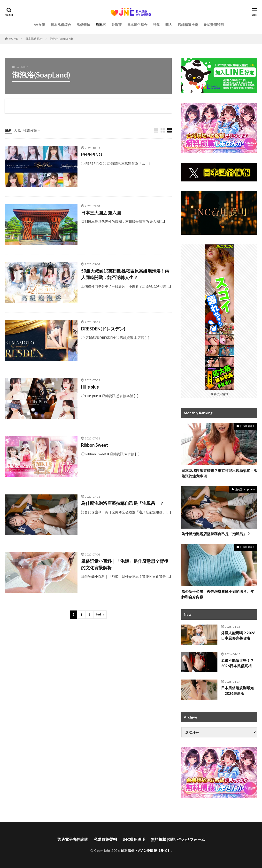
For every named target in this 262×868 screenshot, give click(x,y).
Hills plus (90, 387)
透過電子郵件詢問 (73, 839)
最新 (8, 130)
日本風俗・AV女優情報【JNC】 (146, 850)
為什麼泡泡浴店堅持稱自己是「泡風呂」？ (123, 503)
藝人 (169, 25)
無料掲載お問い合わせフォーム (178, 839)
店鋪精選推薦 (188, 25)
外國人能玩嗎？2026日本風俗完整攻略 (238, 636)
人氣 (17, 130)
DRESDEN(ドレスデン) (103, 329)
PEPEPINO (92, 155)
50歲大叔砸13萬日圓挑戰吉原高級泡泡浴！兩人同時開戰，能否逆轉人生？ (125, 274)
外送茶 (116, 25)
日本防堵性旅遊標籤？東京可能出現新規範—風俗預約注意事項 (219, 473)
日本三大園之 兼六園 (101, 213)
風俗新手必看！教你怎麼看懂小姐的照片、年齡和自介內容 (218, 594)
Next (99, 614)
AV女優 (39, 25)
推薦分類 (30, 130)
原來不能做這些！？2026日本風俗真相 (237, 663)
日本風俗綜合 (61, 25)
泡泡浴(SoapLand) (61, 39)
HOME (13, 39)
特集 (156, 25)
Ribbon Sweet (95, 445)
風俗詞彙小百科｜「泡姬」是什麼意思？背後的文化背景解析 (125, 564)
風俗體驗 (83, 25)
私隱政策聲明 (105, 839)
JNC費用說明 (214, 25)
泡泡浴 (101, 25)
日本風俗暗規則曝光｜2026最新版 (237, 691)
